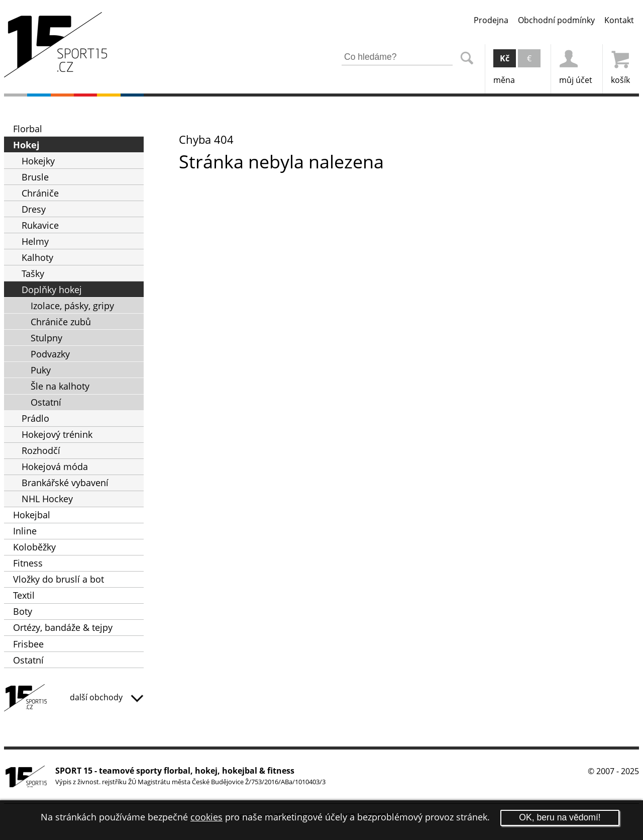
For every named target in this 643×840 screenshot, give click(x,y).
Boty (23, 611)
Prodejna (491, 20)
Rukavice (40, 225)
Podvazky (50, 354)
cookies (206, 817)
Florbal (28, 129)
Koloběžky (34, 547)
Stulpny (46, 338)
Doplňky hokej (52, 290)
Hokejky (38, 161)
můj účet (576, 65)
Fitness (28, 563)
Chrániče (40, 193)
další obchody (107, 697)
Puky (41, 370)
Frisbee (28, 644)
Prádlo (35, 418)
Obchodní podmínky (556, 20)
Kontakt (619, 20)
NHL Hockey (47, 499)
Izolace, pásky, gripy (72, 306)
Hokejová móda (55, 466)
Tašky (33, 273)
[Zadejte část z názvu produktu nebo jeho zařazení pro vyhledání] (397, 58)
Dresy (34, 209)
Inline (25, 531)
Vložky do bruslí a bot (59, 579)
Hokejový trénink (57, 434)
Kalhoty (37, 257)
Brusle (35, 177)
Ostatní (46, 402)
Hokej (26, 145)
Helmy (35, 241)
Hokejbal (32, 515)
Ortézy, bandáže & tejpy (63, 627)
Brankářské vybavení (65, 483)
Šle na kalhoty (60, 386)
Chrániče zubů (61, 322)
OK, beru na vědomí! (560, 817)
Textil (24, 595)
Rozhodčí (41, 450)
